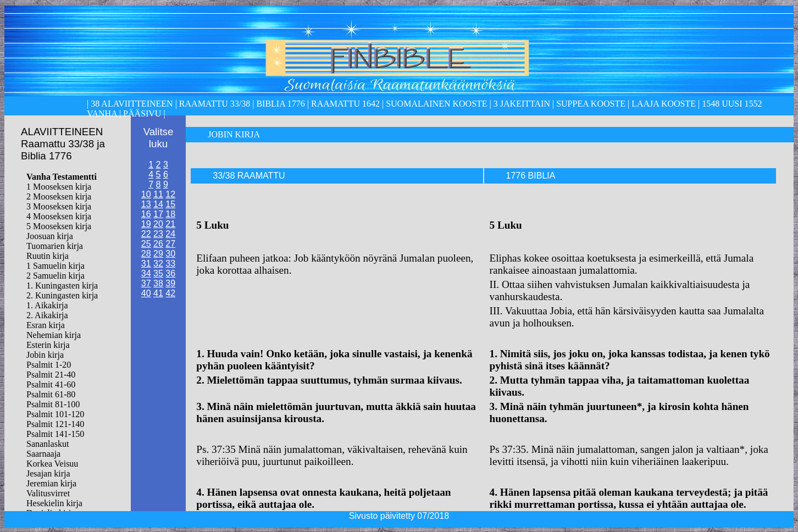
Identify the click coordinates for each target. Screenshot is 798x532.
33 (170, 264)
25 (146, 244)
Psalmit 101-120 (55, 414)
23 (158, 234)
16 (146, 214)
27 (170, 244)
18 (170, 214)
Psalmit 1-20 (49, 365)
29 (158, 254)
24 (170, 234)
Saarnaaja (43, 454)
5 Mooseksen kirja (59, 226)
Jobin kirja (45, 355)
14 (158, 204)
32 (158, 264)
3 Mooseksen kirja (59, 206)
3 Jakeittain (522, 104)
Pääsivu (142, 113)
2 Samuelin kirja (56, 276)
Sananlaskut (48, 444)
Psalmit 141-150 (55, 434)
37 (146, 283)
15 (170, 204)
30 (170, 254)
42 (170, 293)
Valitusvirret (48, 493)
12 (170, 194)
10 (146, 194)
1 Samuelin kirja (56, 266)
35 (158, 273)
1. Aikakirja (47, 305)
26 (158, 244)
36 (170, 273)
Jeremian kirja (51, 483)
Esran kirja (46, 325)
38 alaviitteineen (131, 104)
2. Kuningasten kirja (62, 295)
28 (146, 254)
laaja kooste (663, 104)
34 (146, 273)
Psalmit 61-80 (51, 394)
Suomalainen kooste (436, 104)
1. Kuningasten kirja (62, 286)
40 (146, 293)
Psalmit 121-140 (55, 424)
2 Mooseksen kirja (59, 196)
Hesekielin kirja (54, 503)
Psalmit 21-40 (51, 375)
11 (158, 194)
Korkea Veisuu (52, 464)
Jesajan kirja (48, 473)
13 (146, 204)
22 (146, 234)
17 (158, 214)
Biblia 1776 (280, 104)
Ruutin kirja (48, 256)
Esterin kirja (48, 345)
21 (170, 224)
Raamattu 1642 (345, 104)
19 (146, 224)
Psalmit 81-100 (53, 404)
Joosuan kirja (50, 236)
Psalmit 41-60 (51, 384)
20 (158, 224)
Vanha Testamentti (62, 177)
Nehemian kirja (54, 335)
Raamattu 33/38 (215, 104)
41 (158, 293)
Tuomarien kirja (55, 246)
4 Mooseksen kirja (59, 216)
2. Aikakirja (47, 315)
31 (146, 264)
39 (170, 283)
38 (158, 283)
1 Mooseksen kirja (59, 187)
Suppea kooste (592, 104)
